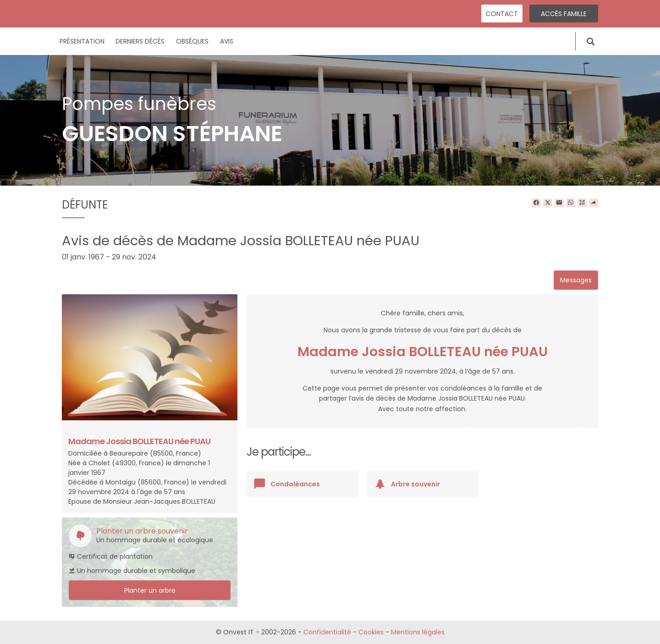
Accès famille (564, 14)
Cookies (371, 632)
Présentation (82, 41)
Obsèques (192, 41)
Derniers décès (140, 41)
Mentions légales (418, 632)
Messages (576, 280)
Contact (502, 14)
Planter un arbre (150, 590)
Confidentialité (327, 632)
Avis (227, 41)
